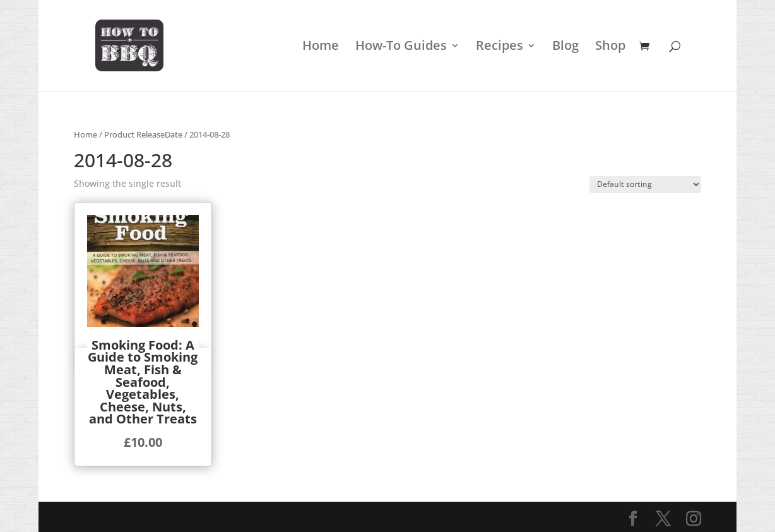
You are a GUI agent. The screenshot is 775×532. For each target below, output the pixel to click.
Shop (610, 47)
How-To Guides (401, 47)
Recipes (500, 47)
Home (321, 47)
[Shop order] (645, 185)
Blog (565, 47)
